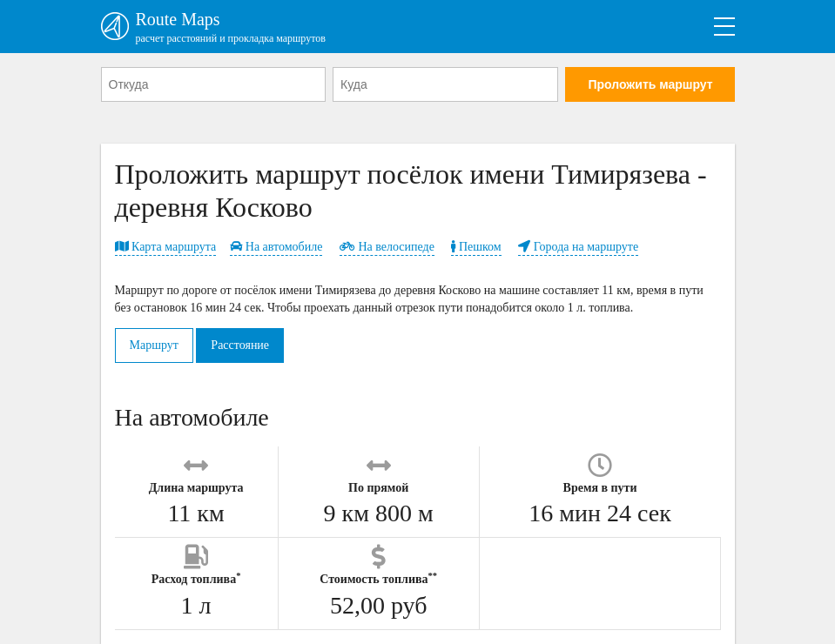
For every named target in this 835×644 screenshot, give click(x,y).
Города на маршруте (578, 247)
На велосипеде (387, 247)
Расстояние (240, 345)
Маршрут (154, 345)
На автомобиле (276, 247)
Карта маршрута (166, 247)
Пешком (476, 247)
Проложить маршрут (650, 84)
